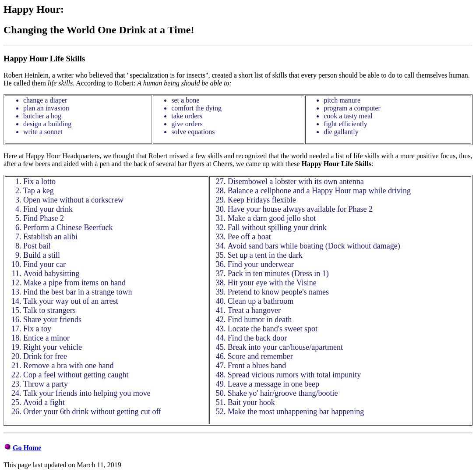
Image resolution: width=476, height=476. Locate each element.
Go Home (27, 448)
